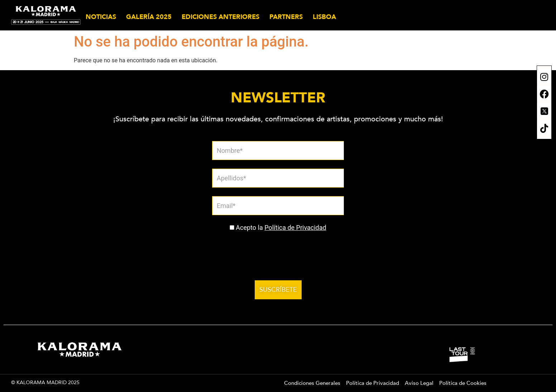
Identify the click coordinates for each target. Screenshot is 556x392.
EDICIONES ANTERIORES (221, 17)
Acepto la (281, 228)
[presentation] (267, 252)
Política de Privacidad (295, 228)
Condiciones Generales (312, 383)
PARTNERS (286, 17)
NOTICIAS (101, 17)
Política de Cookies (463, 383)
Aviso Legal (419, 383)
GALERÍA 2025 (149, 17)
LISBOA (324, 17)
